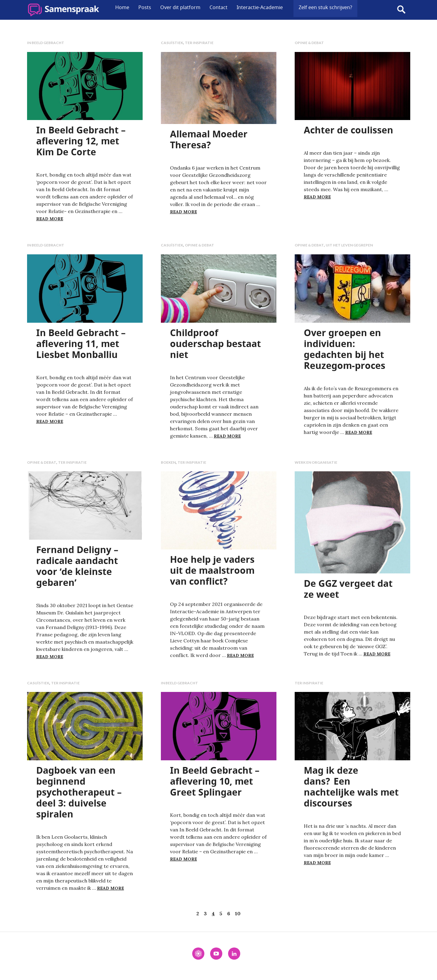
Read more (50, 219)
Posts (145, 7)
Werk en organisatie (316, 462)
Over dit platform (180, 7)
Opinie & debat (309, 43)
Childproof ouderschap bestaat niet (215, 344)
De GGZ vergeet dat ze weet (348, 589)
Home (122, 7)
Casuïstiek (172, 43)
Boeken (168, 462)
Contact (218, 7)
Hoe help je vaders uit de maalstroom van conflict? (212, 570)
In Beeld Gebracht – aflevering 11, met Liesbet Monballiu (81, 344)
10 (238, 913)
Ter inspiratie (199, 43)
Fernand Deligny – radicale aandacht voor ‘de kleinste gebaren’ (77, 566)
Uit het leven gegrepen (349, 245)
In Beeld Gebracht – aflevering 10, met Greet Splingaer (215, 781)
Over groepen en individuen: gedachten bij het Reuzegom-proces (345, 349)
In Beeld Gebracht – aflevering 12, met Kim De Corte (81, 141)
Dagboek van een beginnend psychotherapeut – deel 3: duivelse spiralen (79, 792)
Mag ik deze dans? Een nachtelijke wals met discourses (351, 787)
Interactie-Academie (260, 7)
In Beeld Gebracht (46, 43)
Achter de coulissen (349, 130)
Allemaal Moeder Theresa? (209, 139)
